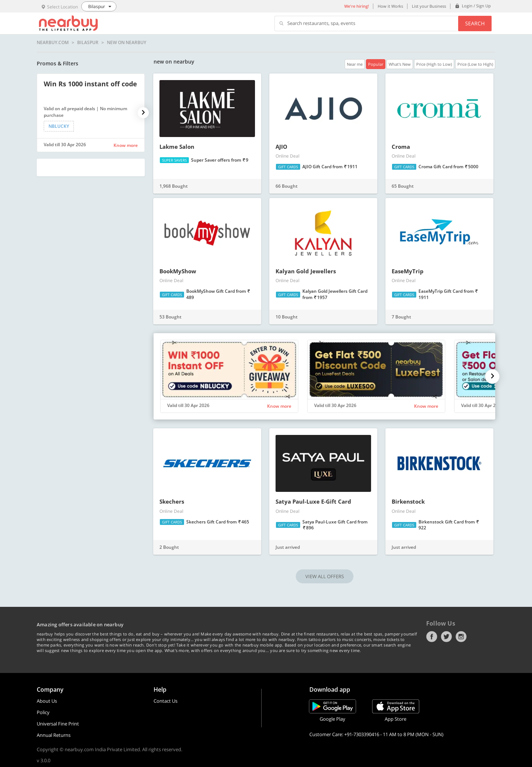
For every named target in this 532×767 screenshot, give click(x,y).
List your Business (429, 6)
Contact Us (166, 701)
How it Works (390, 6)
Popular (376, 64)
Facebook (432, 637)
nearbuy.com (53, 43)
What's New (400, 64)
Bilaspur (88, 43)
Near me (355, 64)
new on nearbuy (127, 43)
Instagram (461, 637)
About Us (47, 701)
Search (475, 23)
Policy (43, 712)
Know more (126, 145)
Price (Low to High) (475, 64)
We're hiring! (357, 6)
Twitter (446, 637)
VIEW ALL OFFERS (325, 576)
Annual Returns (54, 735)
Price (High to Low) (434, 64)
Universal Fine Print (58, 724)
